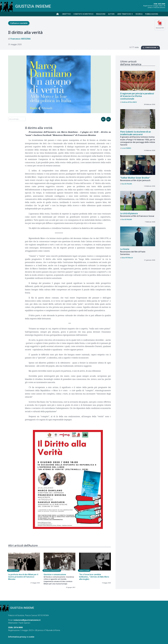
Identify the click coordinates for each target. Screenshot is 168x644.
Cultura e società (19, 23)
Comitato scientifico (83, 14)
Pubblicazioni (152, 14)
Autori (111, 14)
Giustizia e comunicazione (55, 574)
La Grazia (125, 249)
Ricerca (139, 14)
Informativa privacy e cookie (21, 637)
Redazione (101, 14)
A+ (109, 119)
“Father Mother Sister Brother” (135, 178)
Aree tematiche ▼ (125, 14)
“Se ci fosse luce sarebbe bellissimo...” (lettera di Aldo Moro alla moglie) (94, 577)
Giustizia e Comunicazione (52, 570)
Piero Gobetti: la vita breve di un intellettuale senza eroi (136, 133)
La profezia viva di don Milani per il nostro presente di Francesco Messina (23, 577)
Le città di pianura (129, 213)
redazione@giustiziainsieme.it (27, 620)
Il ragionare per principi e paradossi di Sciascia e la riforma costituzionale (137, 96)
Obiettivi (66, 14)
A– (103, 119)
